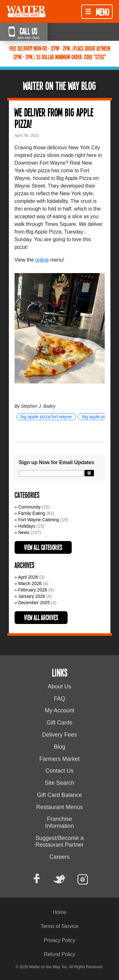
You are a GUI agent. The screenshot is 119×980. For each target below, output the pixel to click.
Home (60, 912)
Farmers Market (60, 759)
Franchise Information (59, 822)
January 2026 (32, 596)
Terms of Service (60, 926)
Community (29, 507)
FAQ (59, 699)
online (42, 260)
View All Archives (41, 617)
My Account (60, 710)
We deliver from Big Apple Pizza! (54, 118)
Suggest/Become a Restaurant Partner (59, 842)
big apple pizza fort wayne (46, 417)
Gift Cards (60, 723)
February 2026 (33, 590)
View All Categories (43, 547)
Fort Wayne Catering (39, 520)
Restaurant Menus (60, 807)
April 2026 (28, 577)
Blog (59, 747)
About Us (59, 687)
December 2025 (34, 603)
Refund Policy (60, 954)
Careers (59, 857)
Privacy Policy (60, 940)
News (24, 532)
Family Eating (32, 513)
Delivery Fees (59, 735)
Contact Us (60, 771)
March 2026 (30, 583)
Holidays (27, 526)
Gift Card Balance (59, 795)
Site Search (60, 783)
